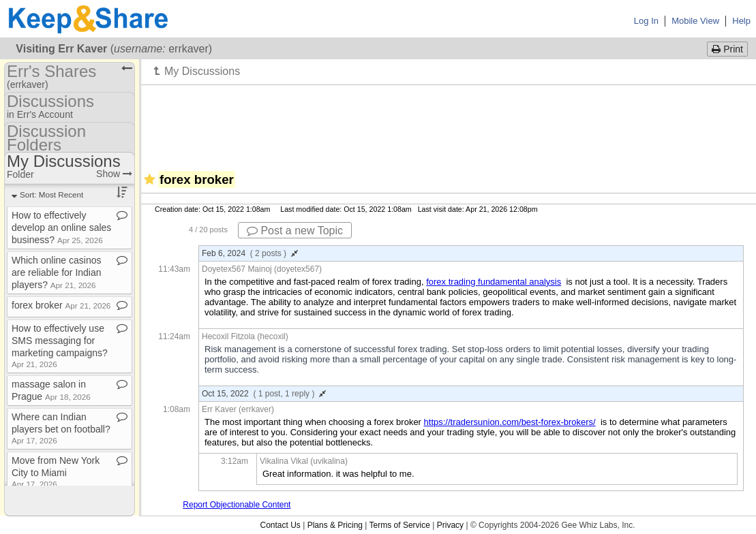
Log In (646, 21)
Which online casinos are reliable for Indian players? (57, 272)
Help (741, 21)
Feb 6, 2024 (250, 253)
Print (727, 49)
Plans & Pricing (335, 525)
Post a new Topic (295, 231)
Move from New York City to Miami (56, 472)
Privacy (450, 525)
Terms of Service (400, 525)
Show (114, 174)
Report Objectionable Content (237, 505)
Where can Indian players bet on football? (61, 428)
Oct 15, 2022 (264, 394)
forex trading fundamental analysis (494, 282)
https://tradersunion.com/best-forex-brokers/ (510, 422)
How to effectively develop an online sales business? (61, 227)
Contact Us (280, 525)
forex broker (61, 305)
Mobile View (695, 21)
